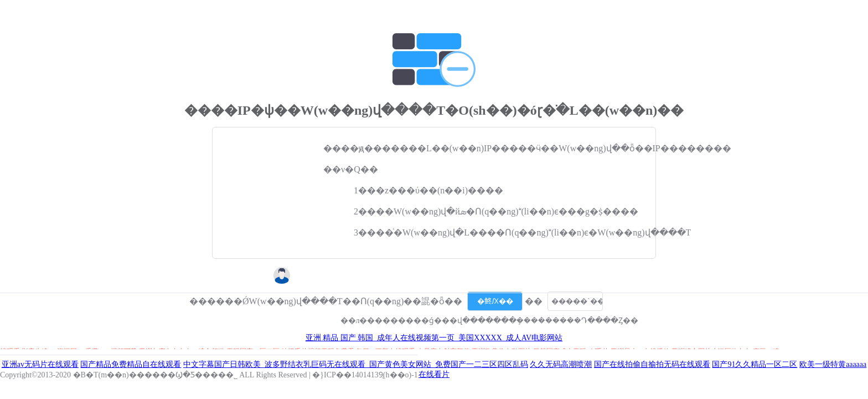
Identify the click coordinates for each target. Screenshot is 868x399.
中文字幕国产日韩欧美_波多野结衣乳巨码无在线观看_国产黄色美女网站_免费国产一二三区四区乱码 (356, 364)
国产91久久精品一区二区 (755, 364)
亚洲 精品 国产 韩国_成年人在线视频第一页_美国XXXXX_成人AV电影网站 (434, 338)
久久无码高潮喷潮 (561, 364)
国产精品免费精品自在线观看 (131, 364)
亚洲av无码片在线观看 (40, 364)
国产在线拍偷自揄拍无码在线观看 (652, 364)
